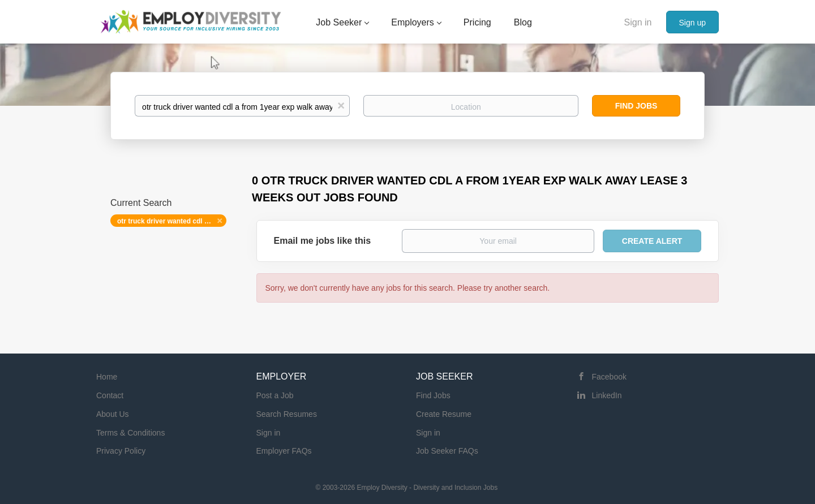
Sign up (692, 23)
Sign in (638, 22)
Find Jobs (636, 106)
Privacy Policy (121, 451)
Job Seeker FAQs (447, 451)
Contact (110, 395)
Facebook (609, 377)
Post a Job (275, 395)
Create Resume (444, 414)
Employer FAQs (284, 451)
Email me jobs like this (323, 241)
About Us (113, 414)
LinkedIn (607, 395)
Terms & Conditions (130, 433)
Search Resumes (287, 414)
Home (107, 377)
